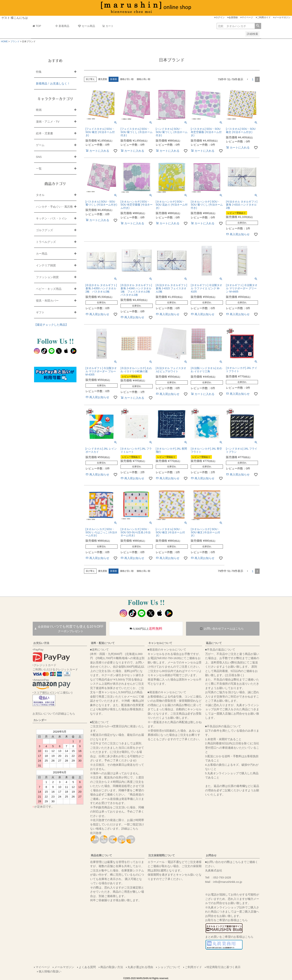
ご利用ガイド (264, 17)
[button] (248, 79)
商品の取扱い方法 (112, 967)
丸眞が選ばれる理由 (140, 967)
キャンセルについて (160, 643)
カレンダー (40, 720)
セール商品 (86, 26)
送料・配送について (103, 643)
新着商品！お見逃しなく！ (53, 83)
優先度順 (103, 79)
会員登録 (233, 17)
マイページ (247, 17)
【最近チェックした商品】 (51, 325)
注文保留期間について (162, 855)
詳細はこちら (130, 829)
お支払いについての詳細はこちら (54, 714)
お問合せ (211, 855)
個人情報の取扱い (50, 971)
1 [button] (253, 79)
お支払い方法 (41, 643)
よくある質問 (87, 967)
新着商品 (62, 26)
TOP (37, 26)
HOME (4, 41)
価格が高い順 (143, 79)
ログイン (220, 17)
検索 (258, 26)
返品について (214, 643)
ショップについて (169, 967)
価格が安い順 (127, 79)
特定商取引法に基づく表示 (223, 967)
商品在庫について (101, 855)
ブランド (15, 41)
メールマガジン (283, 17)
